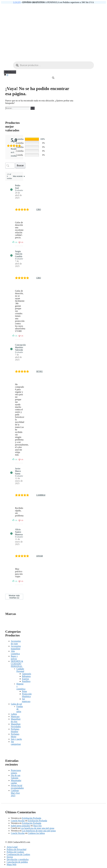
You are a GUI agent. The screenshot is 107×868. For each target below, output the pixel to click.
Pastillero (26, 681)
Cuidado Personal (20, 670)
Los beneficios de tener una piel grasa (37, 828)
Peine (25, 691)
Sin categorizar (16, 743)
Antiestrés (27, 674)
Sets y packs (16, 739)
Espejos (25, 679)
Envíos (10, 857)
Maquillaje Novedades (16, 725)
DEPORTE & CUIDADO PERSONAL (17, 664)
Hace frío (37, 826)
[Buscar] (33, 108)
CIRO (39, 209)
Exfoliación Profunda (32, 818)
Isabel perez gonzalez (20, 826)
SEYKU (39, 371)
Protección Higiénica (27, 695)
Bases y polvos (14, 657)
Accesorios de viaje (16, 642)
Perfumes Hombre (15, 730)
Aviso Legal (12, 847)
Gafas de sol (16, 704)
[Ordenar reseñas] (19, 176)
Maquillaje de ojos (16, 720)
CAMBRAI (41, 495)
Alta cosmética (15, 652)
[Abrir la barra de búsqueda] (53, 78)
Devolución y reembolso (18, 859)
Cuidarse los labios (36, 833)
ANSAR (39, 556)
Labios (14, 714)
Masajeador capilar (16, 782)
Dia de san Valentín (16, 777)
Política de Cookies (15, 852)
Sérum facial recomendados (17, 787)
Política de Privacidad (16, 849)
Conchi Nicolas (18, 821)
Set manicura (26, 700)
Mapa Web (11, 864)
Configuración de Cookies (18, 854)
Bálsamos (26, 676)
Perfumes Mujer (15, 735)
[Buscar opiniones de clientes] (10, 166)
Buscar (20, 165)
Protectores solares (16, 772)
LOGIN (17, 2)
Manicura (15, 716)
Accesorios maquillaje (16, 647)
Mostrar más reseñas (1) (14, 597)
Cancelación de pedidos (17, 862)
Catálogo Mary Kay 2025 (15, 793)
